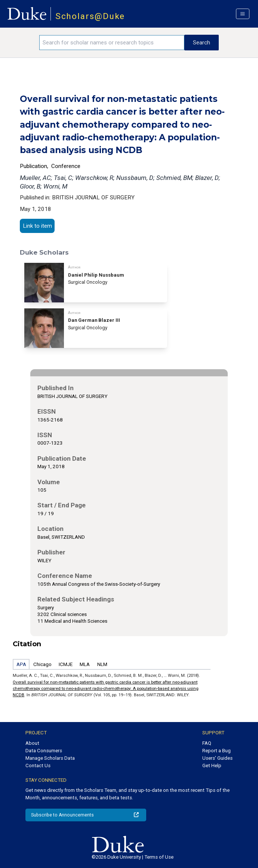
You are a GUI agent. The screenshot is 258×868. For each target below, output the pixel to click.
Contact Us (38, 766)
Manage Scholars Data (50, 758)
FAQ (207, 743)
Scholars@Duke (90, 16)
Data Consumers (44, 751)
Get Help (212, 766)
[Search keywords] (112, 43)
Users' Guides (217, 758)
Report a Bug (216, 751)
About (32, 743)
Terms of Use (159, 857)
